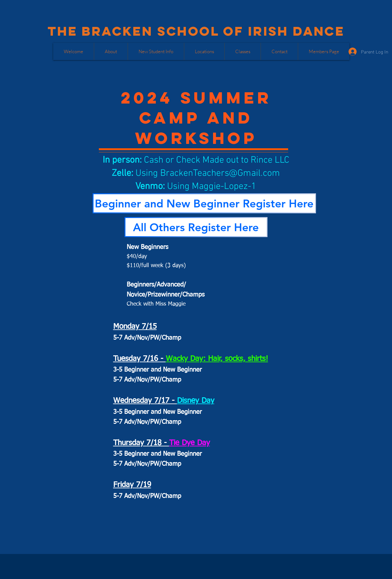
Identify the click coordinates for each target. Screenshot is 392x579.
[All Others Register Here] (196, 227)
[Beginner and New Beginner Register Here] (204, 203)
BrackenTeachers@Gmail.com (220, 173)
